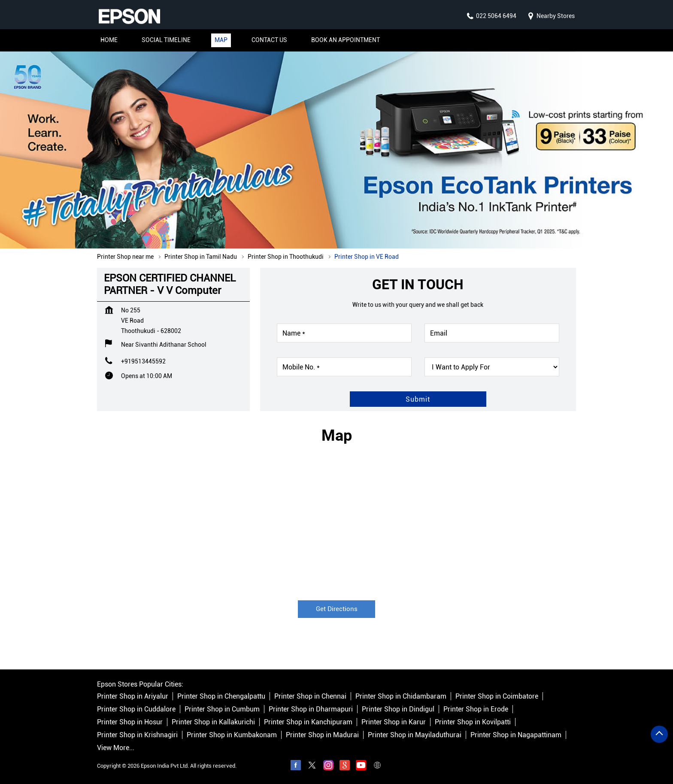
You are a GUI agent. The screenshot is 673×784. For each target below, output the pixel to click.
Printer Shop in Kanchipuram (308, 722)
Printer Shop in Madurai (322, 735)
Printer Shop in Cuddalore (136, 709)
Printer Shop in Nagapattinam (516, 735)
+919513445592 (143, 361)
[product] (492, 367)
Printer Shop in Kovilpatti (473, 722)
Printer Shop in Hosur (130, 722)
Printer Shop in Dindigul (398, 709)
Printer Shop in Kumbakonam (232, 735)
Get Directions (337, 609)
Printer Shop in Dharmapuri (311, 709)
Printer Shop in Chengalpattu (221, 696)
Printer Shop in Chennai (310, 696)
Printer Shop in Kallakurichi (213, 722)
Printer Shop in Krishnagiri (137, 735)
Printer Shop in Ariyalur (133, 696)
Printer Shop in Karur (394, 722)
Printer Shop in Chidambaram (401, 696)
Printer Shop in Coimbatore (497, 696)
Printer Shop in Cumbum (222, 709)
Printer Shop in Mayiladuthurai (415, 735)
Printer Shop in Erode (476, 709)
